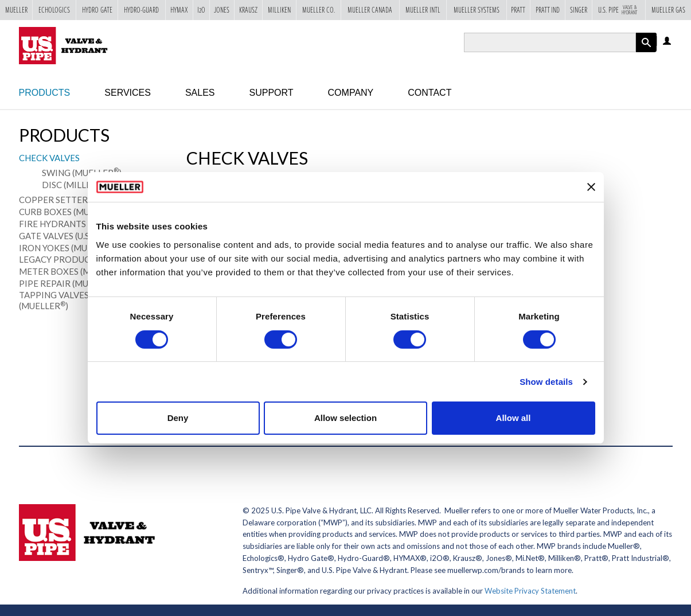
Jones (222, 10)
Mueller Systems (477, 10)
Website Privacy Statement (530, 591)
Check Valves (49, 158)
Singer (579, 10)
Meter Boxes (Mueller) (74, 271)
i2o (201, 10)
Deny (178, 418)
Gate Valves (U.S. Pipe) (70, 236)
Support (272, 93)
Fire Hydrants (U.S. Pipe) (76, 224)
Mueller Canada (370, 10)
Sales (200, 93)
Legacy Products (60, 259)
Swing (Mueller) (82, 172)
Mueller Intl (423, 10)
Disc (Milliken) (78, 184)
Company (351, 93)
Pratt (518, 10)
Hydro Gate (97, 10)
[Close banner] (591, 187)
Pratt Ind (548, 10)
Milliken (279, 10)
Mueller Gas (668, 10)
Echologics (54, 10)
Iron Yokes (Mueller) (70, 248)
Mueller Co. (319, 10)
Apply (646, 52)
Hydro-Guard (141, 10)
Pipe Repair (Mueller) (70, 283)
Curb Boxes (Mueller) (71, 212)
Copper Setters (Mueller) (81, 200)
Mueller (16, 10)
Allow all (514, 418)
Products (45, 93)
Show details (546, 382)
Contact (430, 93)
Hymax (179, 10)
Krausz (248, 10)
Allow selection (345, 418)
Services (128, 93)
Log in (668, 42)
